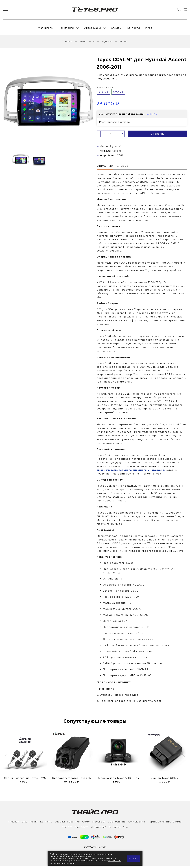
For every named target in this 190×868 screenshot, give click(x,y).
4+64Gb (103, 93)
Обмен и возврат (94, 824)
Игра (149, 29)
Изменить (151, 116)
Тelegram (115, 829)
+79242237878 (95, 849)
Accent (124, 43)
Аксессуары (93, 29)
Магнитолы (46, 29)
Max (126, 829)
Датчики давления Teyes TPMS (25, 780)
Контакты (133, 29)
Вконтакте (82, 829)
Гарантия (74, 824)
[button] (7, 759)
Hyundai (107, 43)
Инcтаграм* (98, 829)
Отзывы (116, 29)
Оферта (67, 829)
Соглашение (137, 824)
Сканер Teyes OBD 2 (165, 780)
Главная (67, 43)
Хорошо (133, 859)
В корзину (157, 135)
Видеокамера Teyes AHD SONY (118, 780)
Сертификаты (117, 824)
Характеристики (105, 89)
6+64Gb (118, 93)
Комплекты (66, 29)
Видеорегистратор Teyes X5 (72, 780)
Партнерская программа (165, 824)
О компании (30, 824)
